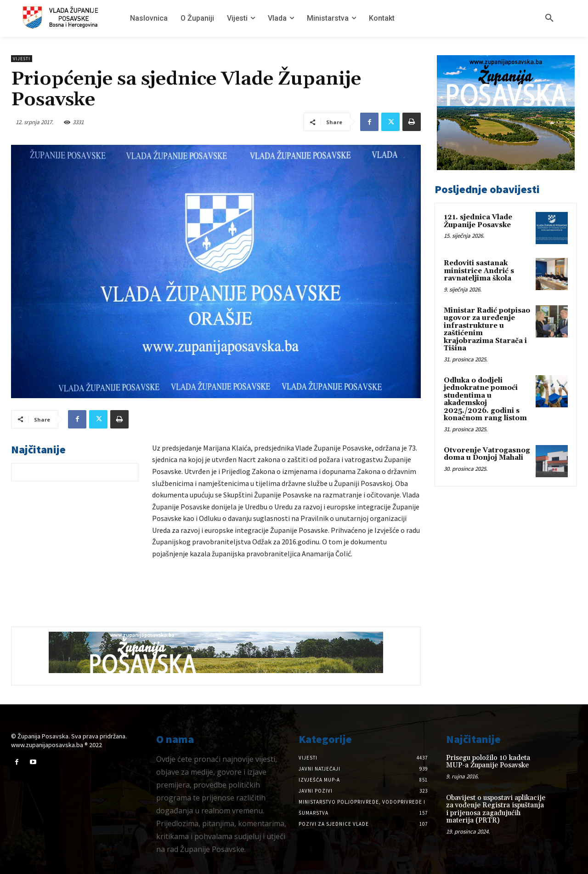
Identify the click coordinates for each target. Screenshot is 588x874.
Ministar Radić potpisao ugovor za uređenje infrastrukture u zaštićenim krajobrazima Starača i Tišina (487, 330)
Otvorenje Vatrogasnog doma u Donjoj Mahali (487, 454)
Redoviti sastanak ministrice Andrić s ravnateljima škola (479, 271)
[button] (549, 18)
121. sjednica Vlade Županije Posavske (478, 221)
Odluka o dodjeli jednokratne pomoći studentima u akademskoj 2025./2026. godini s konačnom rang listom (485, 400)
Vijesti (22, 59)
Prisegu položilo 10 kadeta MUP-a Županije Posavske (488, 762)
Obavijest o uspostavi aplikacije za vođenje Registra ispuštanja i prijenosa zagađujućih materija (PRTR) (496, 809)
